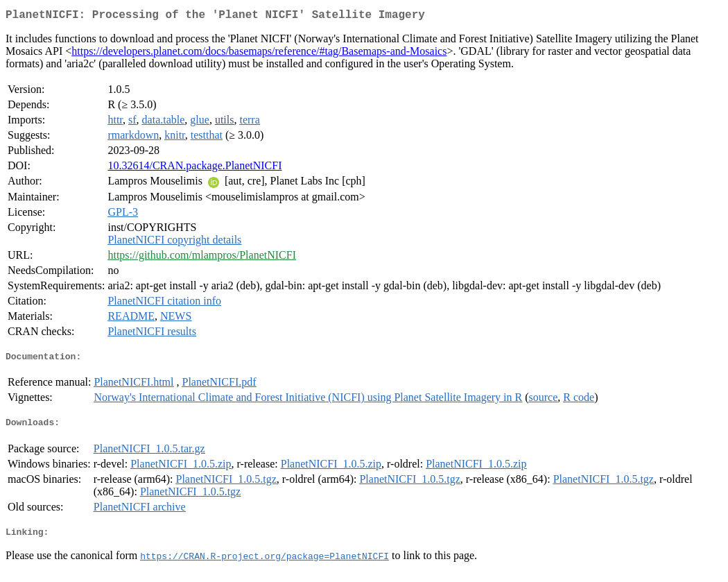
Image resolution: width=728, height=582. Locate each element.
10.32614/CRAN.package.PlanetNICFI (194, 168)
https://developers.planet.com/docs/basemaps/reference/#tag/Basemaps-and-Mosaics (259, 54)
